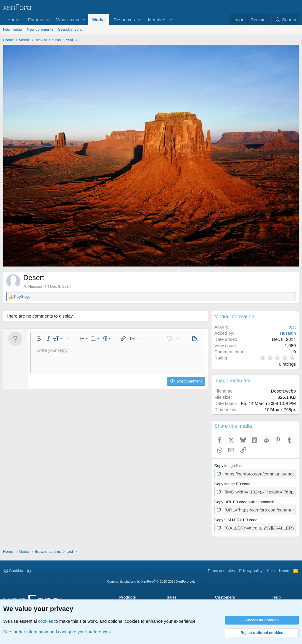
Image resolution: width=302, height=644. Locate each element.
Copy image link (228, 466)
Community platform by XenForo (151, 578)
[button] (48, 20)
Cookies (14, 567)
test (292, 327)
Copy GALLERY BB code (236, 518)
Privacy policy (251, 567)
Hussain (35, 286)
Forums (36, 20)
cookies (46, 621)
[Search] (286, 20)
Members (157, 20)
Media (99, 20)
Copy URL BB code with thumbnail (244, 500)
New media (13, 29)
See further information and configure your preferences (57, 632)
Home (13, 20)
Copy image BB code (232, 483)
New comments (40, 29)
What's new (68, 20)
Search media (70, 29)
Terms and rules (221, 567)
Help (271, 567)
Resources (124, 20)
